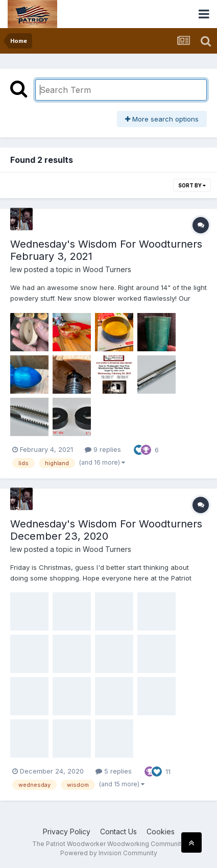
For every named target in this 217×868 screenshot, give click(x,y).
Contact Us (118, 831)
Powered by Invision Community (109, 853)
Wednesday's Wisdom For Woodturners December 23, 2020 (106, 530)
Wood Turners (107, 269)
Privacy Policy (67, 831)
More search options (162, 119)
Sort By (192, 185)
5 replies (114, 771)
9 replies (103, 449)
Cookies (161, 831)
